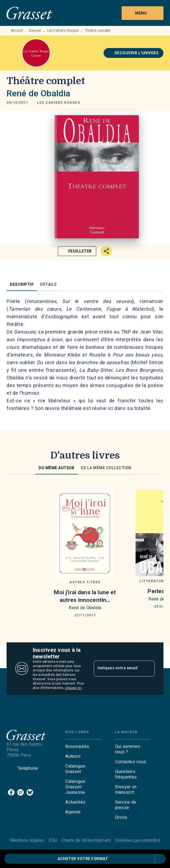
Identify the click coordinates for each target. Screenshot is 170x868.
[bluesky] (30, 792)
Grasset (35, 31)
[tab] (22, 284)
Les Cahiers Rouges (63, 31)
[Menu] (143, 13)
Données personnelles (137, 840)
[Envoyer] (148, 668)
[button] (134, 53)
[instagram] (20, 792)
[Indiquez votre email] (117, 668)
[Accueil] (30, 13)
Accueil (17, 31)
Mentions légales (27, 840)
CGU (53, 840)
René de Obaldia (38, 93)
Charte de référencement (86, 840)
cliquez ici (73, 688)
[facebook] (11, 792)
